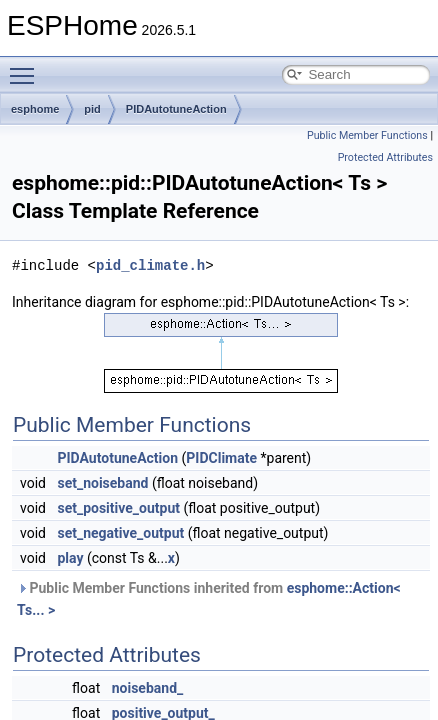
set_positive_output (118, 508)
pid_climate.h (150, 265)
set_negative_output (120, 533)
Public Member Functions (367, 135)
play (70, 558)
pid (92, 109)
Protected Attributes (385, 157)
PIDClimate (221, 458)
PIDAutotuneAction (176, 109)
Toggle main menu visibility (27, 67)
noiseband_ (148, 688)
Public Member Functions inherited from (209, 599)
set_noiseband (102, 483)
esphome (35, 109)
